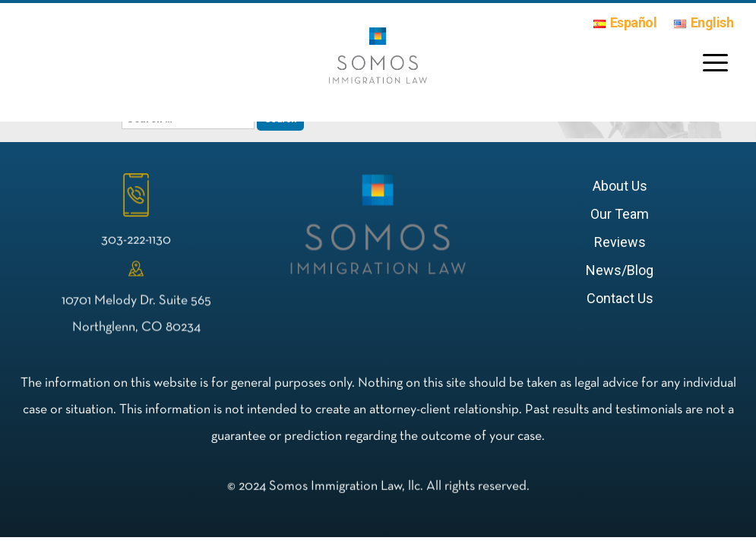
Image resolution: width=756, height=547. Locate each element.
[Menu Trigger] (712, 62)
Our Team (620, 214)
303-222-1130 (136, 242)
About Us (620, 186)
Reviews (620, 242)
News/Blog (620, 270)
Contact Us (620, 298)
